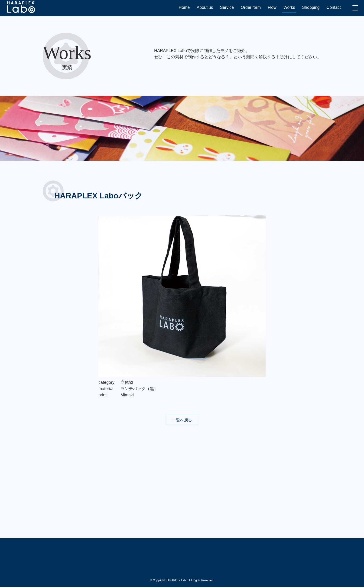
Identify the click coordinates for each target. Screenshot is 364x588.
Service (226, 7)
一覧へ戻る (182, 420)
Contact (334, 7)
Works (289, 7)
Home (183, 7)
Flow (272, 7)
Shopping (311, 7)
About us (204, 7)
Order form (250, 7)
